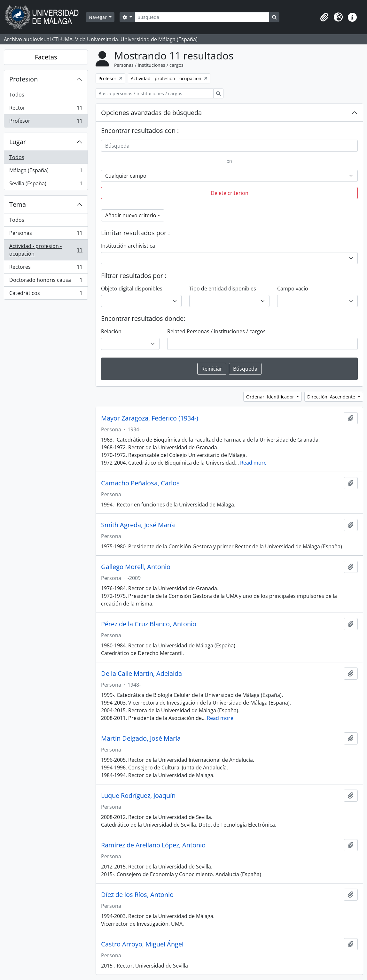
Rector (46, 109)
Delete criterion (230, 193)
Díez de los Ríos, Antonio (137, 895)
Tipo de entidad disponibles (223, 289)
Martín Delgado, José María (141, 738)
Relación (111, 331)
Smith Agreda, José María (138, 525)
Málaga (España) (46, 172)
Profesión (23, 79)
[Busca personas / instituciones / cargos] (155, 93)
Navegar (98, 17)
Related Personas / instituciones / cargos (216, 331)
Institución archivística (128, 246)
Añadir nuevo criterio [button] (131, 215)
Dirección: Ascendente (332, 397)
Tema (18, 204)
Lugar (18, 142)
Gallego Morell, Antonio (136, 567)
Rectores (46, 268)
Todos (17, 95)
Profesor (46, 122)
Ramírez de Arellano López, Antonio (153, 845)
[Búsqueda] (202, 17)
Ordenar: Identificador (271, 397)
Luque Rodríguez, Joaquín (138, 796)
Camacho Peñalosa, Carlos (140, 483)
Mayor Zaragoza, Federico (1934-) (150, 418)
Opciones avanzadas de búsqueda (151, 113)
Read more (253, 463)
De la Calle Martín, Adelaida (141, 674)
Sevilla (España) (46, 185)
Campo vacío (293, 289)
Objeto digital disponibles (132, 289)
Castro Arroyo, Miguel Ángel (142, 944)
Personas (46, 234)
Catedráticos (46, 294)
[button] (324, 17)
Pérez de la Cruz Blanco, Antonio (149, 624)
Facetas (46, 57)
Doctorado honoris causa (46, 281)
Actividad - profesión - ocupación (46, 250)
